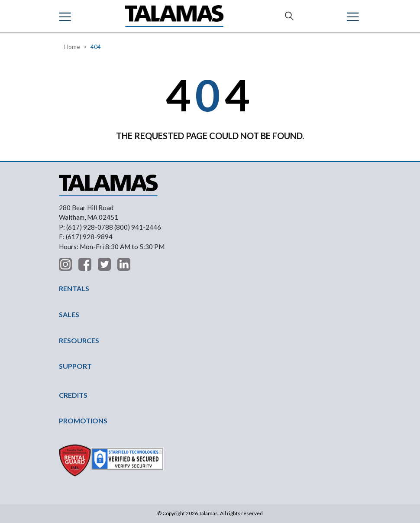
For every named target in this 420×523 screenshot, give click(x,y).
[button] (66, 16)
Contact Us (355, 16)
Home (72, 47)
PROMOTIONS (83, 421)
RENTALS (74, 288)
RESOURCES (79, 340)
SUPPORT (75, 366)
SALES (69, 314)
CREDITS (73, 395)
